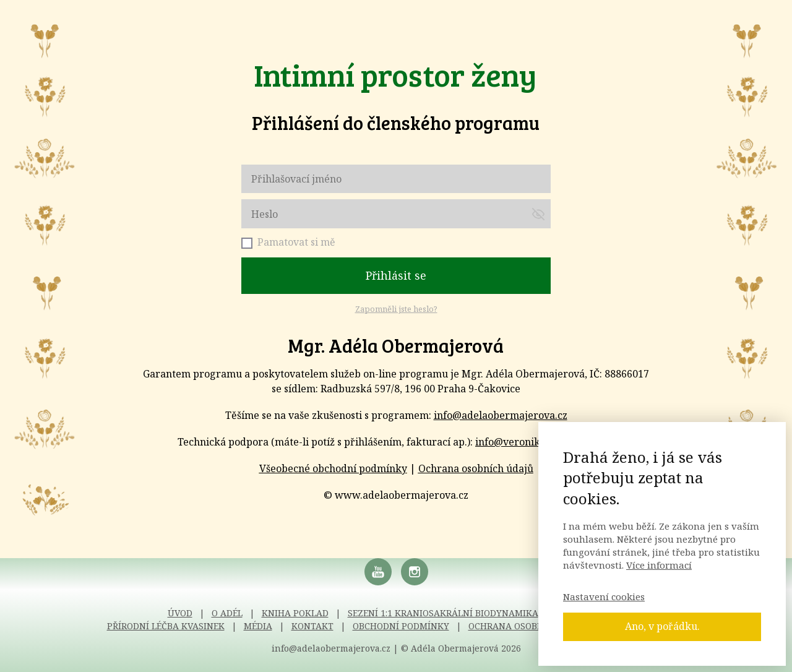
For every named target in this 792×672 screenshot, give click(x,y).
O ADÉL (227, 613)
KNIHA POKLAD (295, 613)
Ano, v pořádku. (662, 626)
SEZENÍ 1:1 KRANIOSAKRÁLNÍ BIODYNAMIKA (443, 613)
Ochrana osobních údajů (476, 468)
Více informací (659, 565)
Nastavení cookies (604, 597)
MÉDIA (258, 626)
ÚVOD (180, 613)
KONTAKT (312, 626)
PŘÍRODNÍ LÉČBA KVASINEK (166, 626)
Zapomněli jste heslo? (396, 309)
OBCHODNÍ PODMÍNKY (401, 626)
